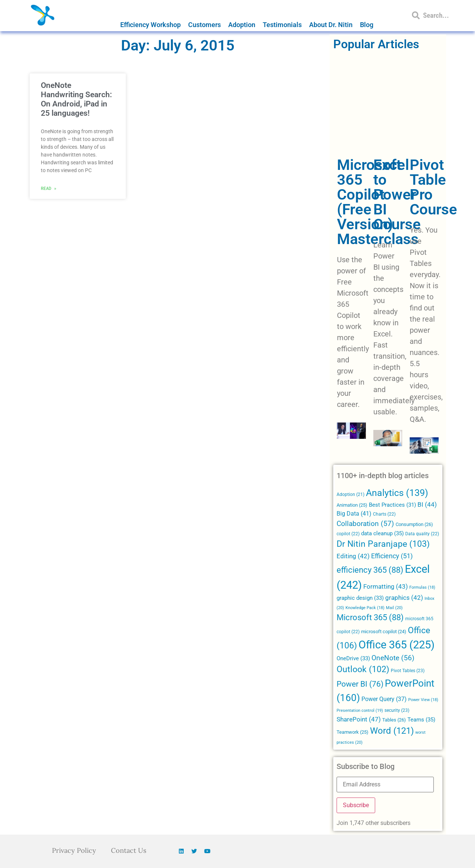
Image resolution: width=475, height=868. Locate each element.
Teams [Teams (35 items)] (421, 720)
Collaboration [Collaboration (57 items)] (365, 524)
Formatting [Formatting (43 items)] (386, 586)
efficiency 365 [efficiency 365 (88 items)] (370, 570)
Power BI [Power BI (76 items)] (360, 684)
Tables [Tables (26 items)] (394, 720)
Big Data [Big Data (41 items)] (354, 514)
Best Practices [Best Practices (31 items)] (392, 505)
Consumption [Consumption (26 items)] (414, 524)
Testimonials (282, 25)
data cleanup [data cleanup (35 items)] (382, 533)
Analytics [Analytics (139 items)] (397, 493)
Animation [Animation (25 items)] (352, 505)
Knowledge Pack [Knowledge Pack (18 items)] (365, 608)
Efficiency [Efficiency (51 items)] (392, 556)
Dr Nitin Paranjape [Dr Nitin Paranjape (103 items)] (383, 544)
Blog (367, 25)
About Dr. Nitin (331, 25)
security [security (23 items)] (397, 710)
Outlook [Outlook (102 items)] (363, 669)
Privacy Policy (74, 850)
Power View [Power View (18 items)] (423, 700)
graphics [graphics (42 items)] (404, 598)
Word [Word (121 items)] (392, 731)
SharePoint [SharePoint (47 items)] (359, 719)
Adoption (242, 25)
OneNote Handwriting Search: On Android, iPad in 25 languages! (76, 99)
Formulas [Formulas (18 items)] (422, 587)
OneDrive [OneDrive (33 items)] (353, 658)
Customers (204, 25)
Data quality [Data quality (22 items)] (422, 534)
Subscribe (356, 805)
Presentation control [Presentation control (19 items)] (360, 711)
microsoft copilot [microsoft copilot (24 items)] (384, 632)
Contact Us (129, 850)
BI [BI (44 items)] (427, 504)
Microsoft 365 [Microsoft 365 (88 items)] (370, 617)
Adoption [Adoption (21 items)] (350, 494)
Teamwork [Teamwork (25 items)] (353, 732)
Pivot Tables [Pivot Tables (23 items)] (408, 671)
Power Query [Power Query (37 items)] (384, 699)
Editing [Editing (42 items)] (353, 556)
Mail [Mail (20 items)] (394, 608)
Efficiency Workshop (150, 25)
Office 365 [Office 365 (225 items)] (397, 645)
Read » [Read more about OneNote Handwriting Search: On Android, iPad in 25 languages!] (49, 188)
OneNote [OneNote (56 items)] (393, 658)
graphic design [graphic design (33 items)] (360, 598)
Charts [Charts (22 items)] (384, 514)
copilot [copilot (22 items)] (348, 534)
